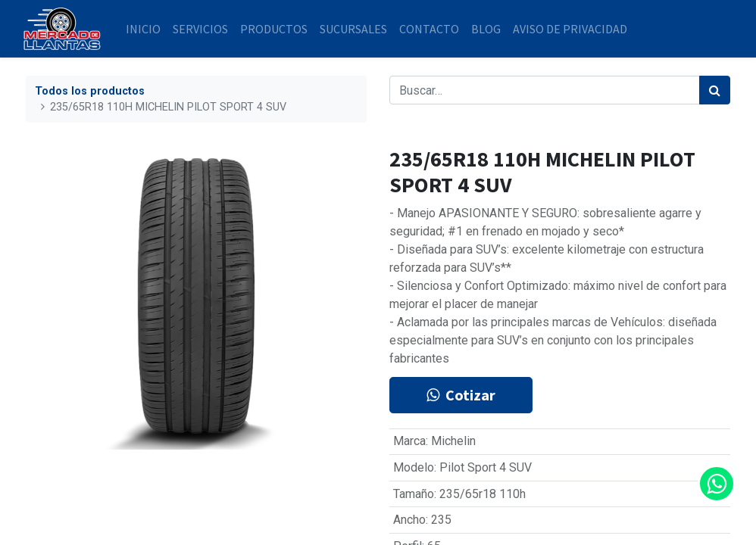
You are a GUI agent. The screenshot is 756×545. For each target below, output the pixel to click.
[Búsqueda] (715, 90)
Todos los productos (90, 91)
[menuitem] (146, 29)
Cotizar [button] (461, 395)
